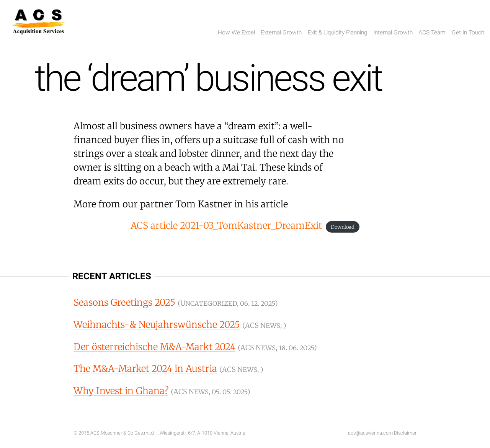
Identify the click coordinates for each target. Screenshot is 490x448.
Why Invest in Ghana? (121, 391)
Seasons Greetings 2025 (124, 302)
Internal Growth (393, 33)
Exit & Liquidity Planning (338, 33)
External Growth (281, 33)
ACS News (263, 325)
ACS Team (432, 33)
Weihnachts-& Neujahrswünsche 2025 (157, 325)
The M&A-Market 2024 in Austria (145, 369)
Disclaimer (405, 433)
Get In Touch (468, 33)
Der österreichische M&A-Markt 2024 (154, 347)
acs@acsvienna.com (370, 433)
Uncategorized (209, 303)
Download (343, 227)
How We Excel (236, 33)
